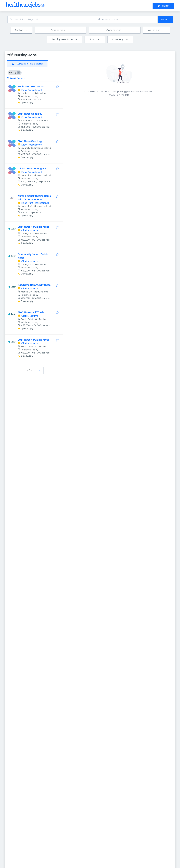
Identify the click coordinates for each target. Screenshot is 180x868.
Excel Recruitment (32, 90)
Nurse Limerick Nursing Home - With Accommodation (35, 198)
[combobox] (52, 20)
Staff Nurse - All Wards (31, 312)
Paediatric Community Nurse (34, 285)
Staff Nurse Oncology (30, 114)
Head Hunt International (35, 203)
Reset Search (16, 78)
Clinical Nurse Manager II (32, 169)
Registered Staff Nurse (31, 87)
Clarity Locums (30, 230)
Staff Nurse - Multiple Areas (34, 227)
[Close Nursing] (19, 73)
